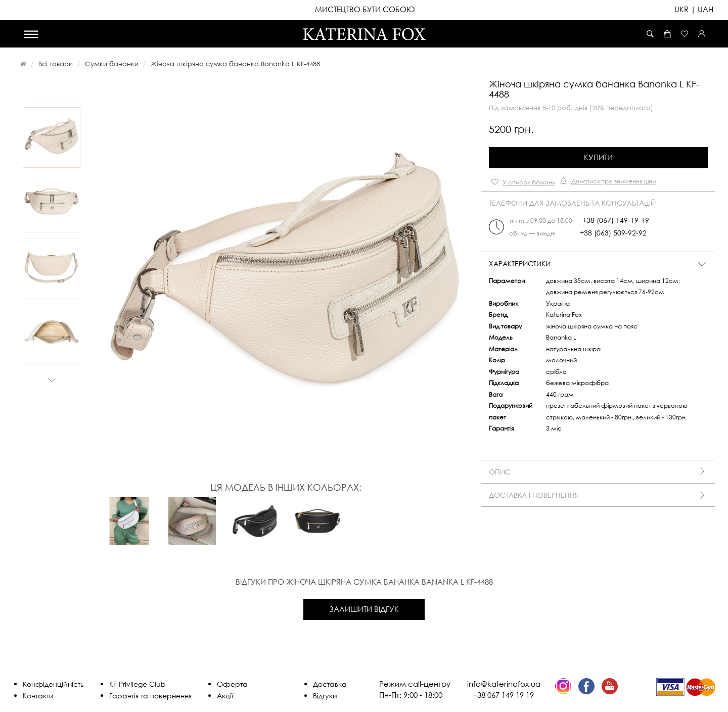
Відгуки (325, 696)
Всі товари (56, 64)
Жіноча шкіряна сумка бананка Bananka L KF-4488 (235, 64)
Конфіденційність (53, 684)
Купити (598, 157)
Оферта (232, 684)
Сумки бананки (112, 64)
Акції (225, 696)
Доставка (330, 684)
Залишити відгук (364, 609)
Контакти (38, 696)
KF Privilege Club (138, 684)
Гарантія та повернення (150, 696)
